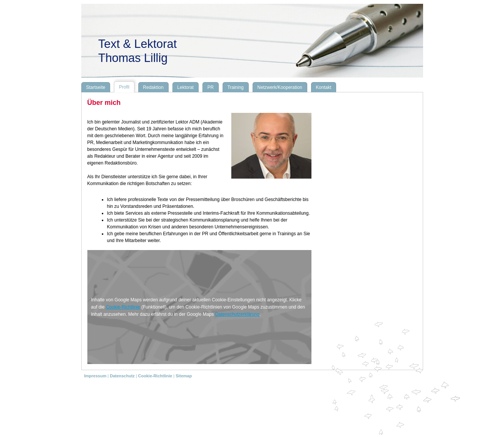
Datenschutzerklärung (237, 314)
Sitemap (184, 376)
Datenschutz (122, 376)
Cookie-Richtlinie (123, 307)
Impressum (96, 376)
